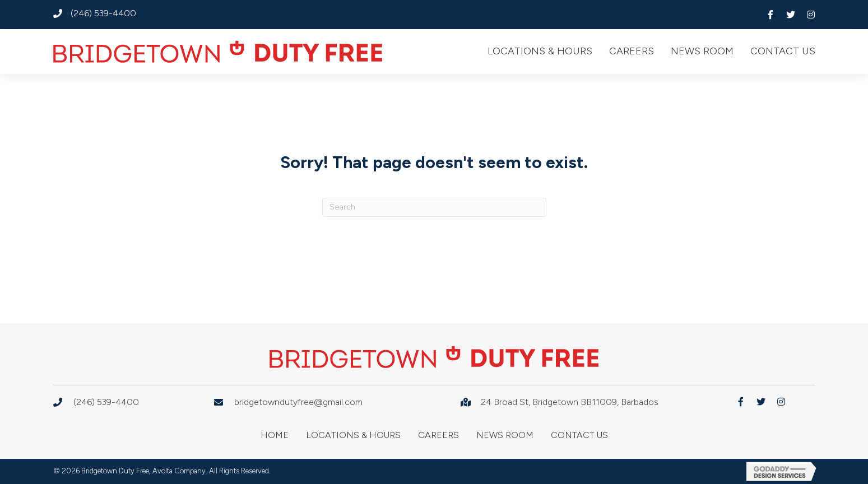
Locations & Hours (353, 435)
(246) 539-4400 (103, 13)
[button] (770, 15)
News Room (505, 435)
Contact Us (579, 435)
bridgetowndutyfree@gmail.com (298, 402)
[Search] (434, 207)
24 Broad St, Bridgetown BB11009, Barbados (570, 402)
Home (275, 435)
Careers (438, 435)
